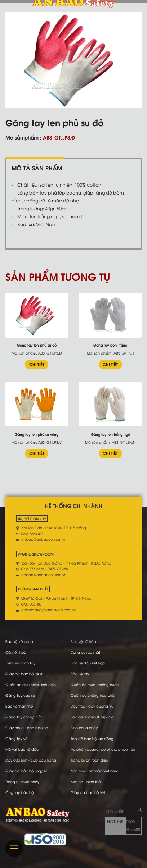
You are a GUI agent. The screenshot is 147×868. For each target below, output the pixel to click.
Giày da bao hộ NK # (24, 674)
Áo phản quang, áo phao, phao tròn (103, 749)
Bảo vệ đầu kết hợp (88, 663)
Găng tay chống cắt (23, 717)
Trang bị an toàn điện (89, 760)
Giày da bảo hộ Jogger (26, 771)
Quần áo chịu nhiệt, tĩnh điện (31, 684)
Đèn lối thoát (16, 652)
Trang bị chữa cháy (22, 782)
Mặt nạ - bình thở (86, 782)
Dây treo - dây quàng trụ (92, 706)
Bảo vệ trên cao (19, 641)
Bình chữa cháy (84, 728)
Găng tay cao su (20, 695)
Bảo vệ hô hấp (83, 641)
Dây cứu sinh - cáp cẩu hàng (31, 760)
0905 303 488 (133, 825)
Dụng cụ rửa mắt (85, 652)
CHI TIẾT (37, 364)
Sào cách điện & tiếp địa (92, 717)
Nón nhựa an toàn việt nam (94, 771)
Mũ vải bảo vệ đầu (22, 749)
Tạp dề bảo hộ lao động (92, 738)
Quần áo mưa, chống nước (95, 684)
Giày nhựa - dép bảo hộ (27, 728)
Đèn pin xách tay (20, 663)
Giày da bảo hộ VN (88, 792)
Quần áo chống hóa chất (93, 695)
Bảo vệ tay (80, 674)
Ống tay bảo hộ (19, 792)
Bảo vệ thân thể (19, 706)
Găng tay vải (17, 738)
